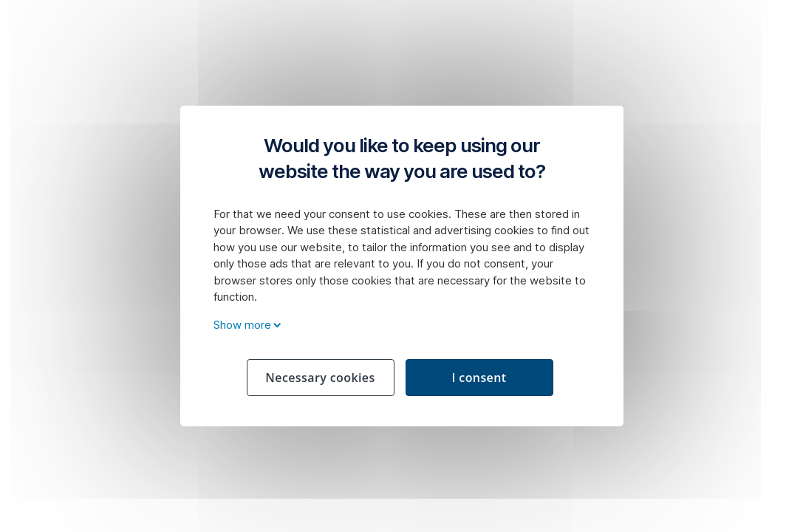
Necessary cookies (320, 378)
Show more (245, 325)
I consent (479, 378)
